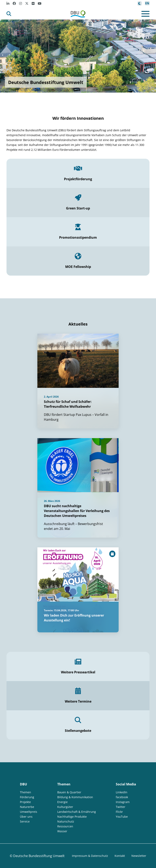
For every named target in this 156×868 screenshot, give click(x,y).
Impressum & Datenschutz (90, 856)
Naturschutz (66, 821)
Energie (62, 802)
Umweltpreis (29, 812)
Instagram (123, 802)
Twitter (121, 807)
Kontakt (120, 856)
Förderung (27, 797)
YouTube (122, 817)
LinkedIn (122, 792)
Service (25, 821)
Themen (25, 792)
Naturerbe (27, 807)
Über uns (26, 817)
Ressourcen (65, 826)
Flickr (119, 812)
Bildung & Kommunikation (75, 797)
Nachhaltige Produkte (72, 817)
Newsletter (139, 856)
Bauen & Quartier (69, 792)
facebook (122, 797)
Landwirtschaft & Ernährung (77, 812)
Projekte (25, 802)
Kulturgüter (65, 807)
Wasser (62, 831)
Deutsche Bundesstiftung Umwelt (39, 856)
